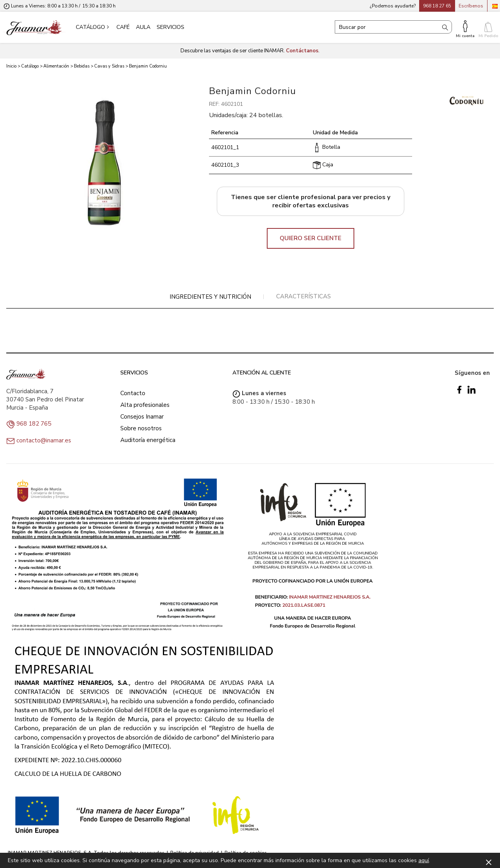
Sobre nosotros (141, 428)
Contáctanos (302, 51)
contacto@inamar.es (44, 440)
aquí (424, 860)
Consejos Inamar (142, 417)
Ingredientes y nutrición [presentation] (210, 297)
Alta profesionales (145, 405)
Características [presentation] (304, 296)
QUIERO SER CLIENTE (311, 238)
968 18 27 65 (437, 6)
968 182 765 (34, 424)
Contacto (133, 393)
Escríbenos (471, 6)
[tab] (210, 297)
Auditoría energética (148, 440)
